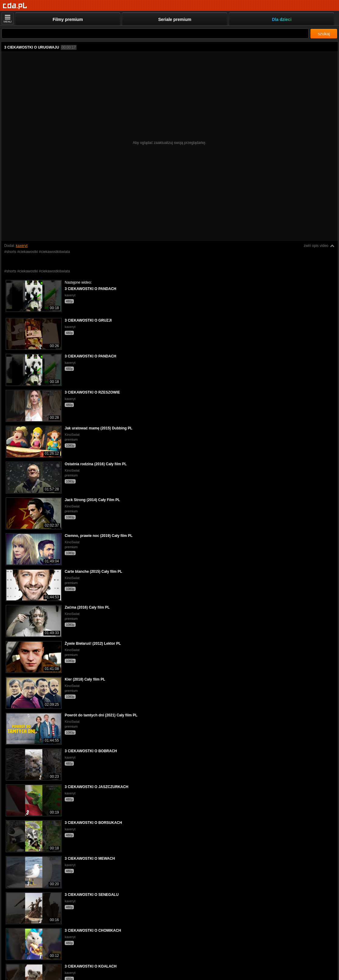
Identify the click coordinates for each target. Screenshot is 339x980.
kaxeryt (22, 246)
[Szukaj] (155, 34)
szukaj (324, 34)
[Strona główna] (15, 6)
